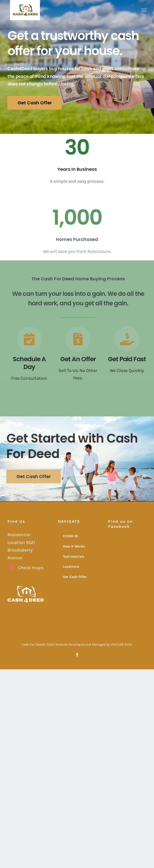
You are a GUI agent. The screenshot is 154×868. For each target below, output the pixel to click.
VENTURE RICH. (121, 644)
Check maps (31, 568)
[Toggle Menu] (144, 10)
